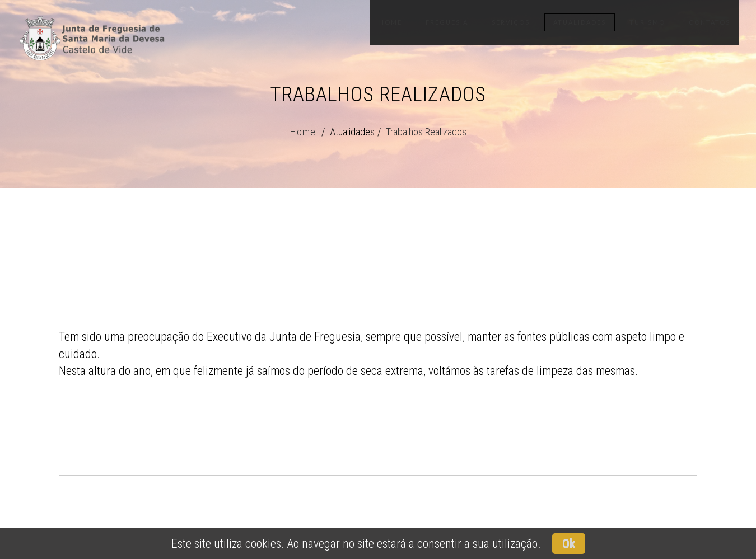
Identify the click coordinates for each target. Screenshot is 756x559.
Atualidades (580, 22)
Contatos (710, 22)
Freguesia (447, 22)
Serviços (511, 22)
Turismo (647, 22)
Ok (569, 544)
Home (391, 22)
